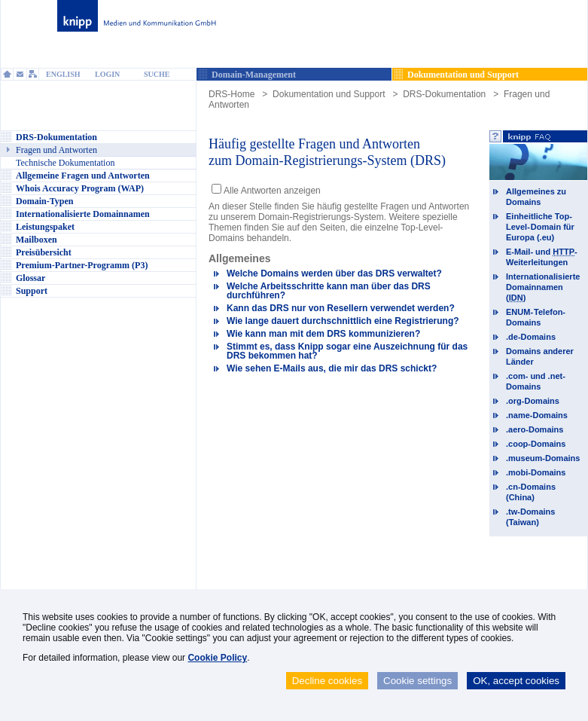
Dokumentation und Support (329, 94)
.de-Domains (531, 337)
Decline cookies (327, 681)
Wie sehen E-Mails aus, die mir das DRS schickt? (332, 368)
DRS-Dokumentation (444, 94)
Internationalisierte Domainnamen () (543, 287)
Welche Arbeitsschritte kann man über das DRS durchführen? (329, 291)
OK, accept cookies (516, 681)
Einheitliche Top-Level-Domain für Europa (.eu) (540, 227)
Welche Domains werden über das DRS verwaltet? (334, 273)
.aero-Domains (535, 429)
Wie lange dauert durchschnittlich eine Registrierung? (343, 321)
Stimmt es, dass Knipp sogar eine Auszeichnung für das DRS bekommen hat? (347, 351)
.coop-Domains (536, 444)
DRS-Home (232, 94)
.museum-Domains (543, 458)
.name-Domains (537, 415)
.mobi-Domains (536, 472)
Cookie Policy (217, 658)
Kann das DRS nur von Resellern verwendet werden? (341, 308)
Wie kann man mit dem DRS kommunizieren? (323, 334)
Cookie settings (417, 681)
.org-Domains (533, 401)
